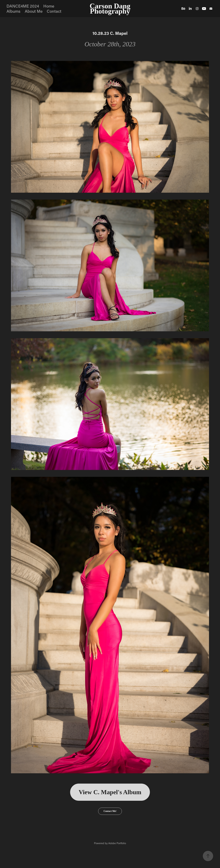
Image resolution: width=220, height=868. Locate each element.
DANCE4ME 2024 (23, 6)
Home (49, 6)
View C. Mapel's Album (110, 792)
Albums (13, 11)
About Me (34, 11)
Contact (54, 11)
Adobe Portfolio (117, 843)
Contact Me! (110, 811)
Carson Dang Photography (111, 9)
